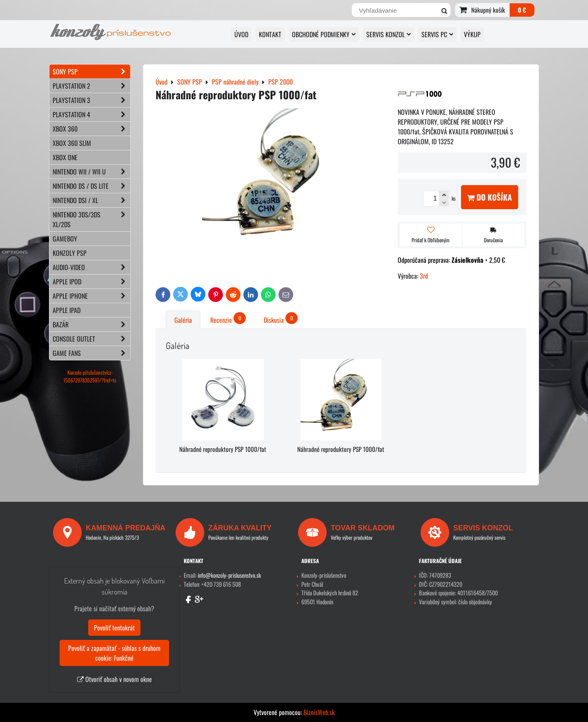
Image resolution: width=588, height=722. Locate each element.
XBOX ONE (65, 157)
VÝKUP (472, 34)
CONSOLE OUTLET (91, 339)
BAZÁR (91, 324)
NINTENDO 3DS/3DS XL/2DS (91, 219)
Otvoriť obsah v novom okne (115, 679)
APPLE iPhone (91, 296)
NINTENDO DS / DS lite (91, 186)
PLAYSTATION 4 (91, 114)
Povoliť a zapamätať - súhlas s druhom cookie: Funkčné (114, 653)
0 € (522, 10)
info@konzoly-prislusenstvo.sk (229, 575)
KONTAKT (270, 34)
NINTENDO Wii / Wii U (91, 172)
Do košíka (490, 197)
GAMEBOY (65, 239)
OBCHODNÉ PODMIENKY (324, 34)
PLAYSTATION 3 (91, 100)
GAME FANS (91, 353)
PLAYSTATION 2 (91, 86)
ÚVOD (241, 34)
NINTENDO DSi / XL (91, 200)
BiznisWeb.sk (319, 712)
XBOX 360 (91, 129)
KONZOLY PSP (70, 253)
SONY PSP (91, 72)
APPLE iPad (67, 310)
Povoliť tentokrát (114, 628)
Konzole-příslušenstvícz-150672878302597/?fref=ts (90, 376)
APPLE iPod (91, 282)
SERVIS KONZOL (389, 34)
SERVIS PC (437, 34)
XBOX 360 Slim (72, 143)
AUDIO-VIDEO (91, 267)
